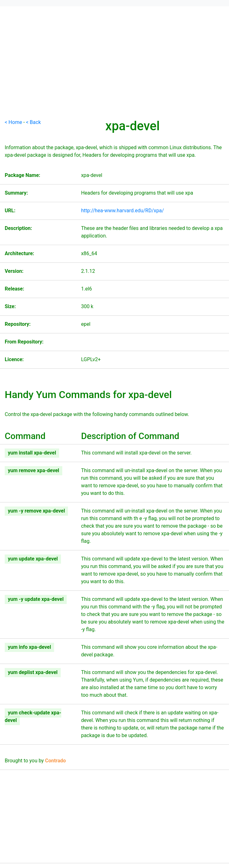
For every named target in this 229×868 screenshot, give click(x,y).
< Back (34, 122)
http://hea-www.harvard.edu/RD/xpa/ (123, 211)
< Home (13, 122)
